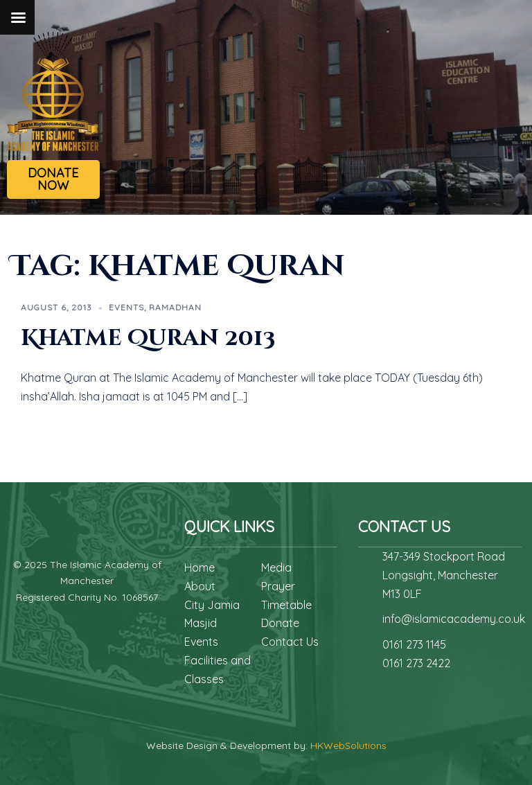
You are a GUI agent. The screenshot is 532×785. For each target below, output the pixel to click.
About (200, 586)
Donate (280, 623)
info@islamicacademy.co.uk (454, 619)
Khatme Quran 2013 (148, 338)
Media (276, 567)
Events (126, 307)
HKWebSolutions (348, 746)
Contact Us (290, 642)
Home (199, 567)
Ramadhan (175, 307)
